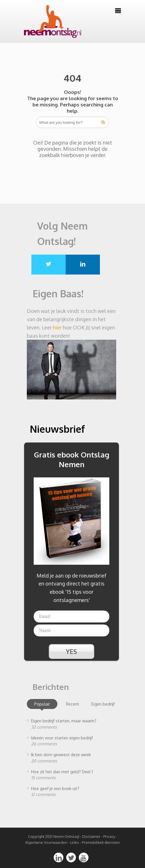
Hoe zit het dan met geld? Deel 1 (62, 772)
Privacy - (110, 836)
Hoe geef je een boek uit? (55, 788)
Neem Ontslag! (66, 836)
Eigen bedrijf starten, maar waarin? (64, 721)
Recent (72, 704)
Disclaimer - (92, 836)
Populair (42, 704)
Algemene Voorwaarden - (48, 842)
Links (75, 842)
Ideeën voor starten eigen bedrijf (62, 738)
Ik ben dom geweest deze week (61, 754)
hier (57, 327)
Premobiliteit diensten (101, 842)
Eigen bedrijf (103, 704)
